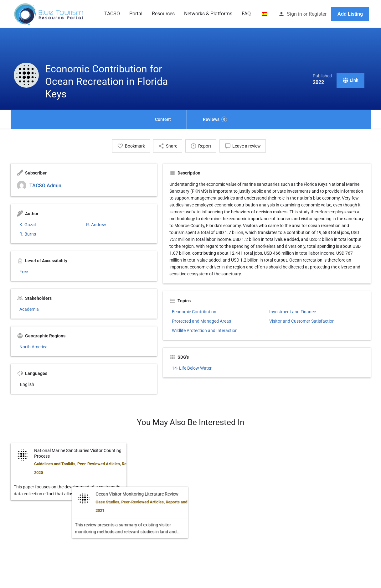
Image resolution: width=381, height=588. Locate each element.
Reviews (215, 119)
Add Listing (350, 14)
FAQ (246, 14)
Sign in (294, 14)
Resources (163, 14)
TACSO (112, 14)
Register (318, 14)
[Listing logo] (26, 75)
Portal (136, 14)
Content (163, 119)
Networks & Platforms (208, 14)
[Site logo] (49, 13)
